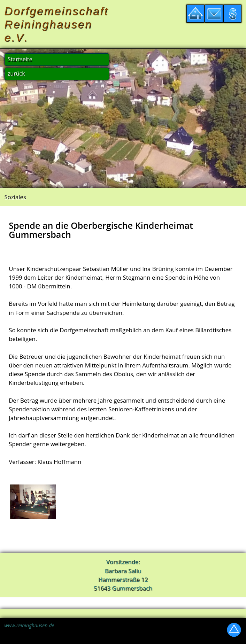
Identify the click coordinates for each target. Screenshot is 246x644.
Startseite (20, 59)
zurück (16, 73)
